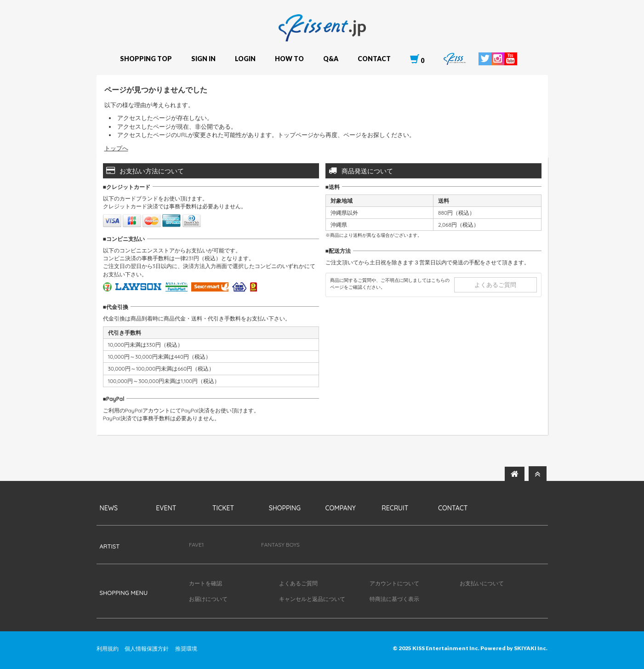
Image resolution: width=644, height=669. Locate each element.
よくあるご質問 (495, 285)
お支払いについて (482, 583)
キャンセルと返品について (312, 599)
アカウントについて (394, 583)
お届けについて (208, 599)
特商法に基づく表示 (394, 599)
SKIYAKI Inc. (531, 648)
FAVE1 (196, 545)
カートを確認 (205, 583)
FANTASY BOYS (280, 545)
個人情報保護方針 (147, 649)
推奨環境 (186, 649)
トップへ (116, 148)
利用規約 (108, 649)
